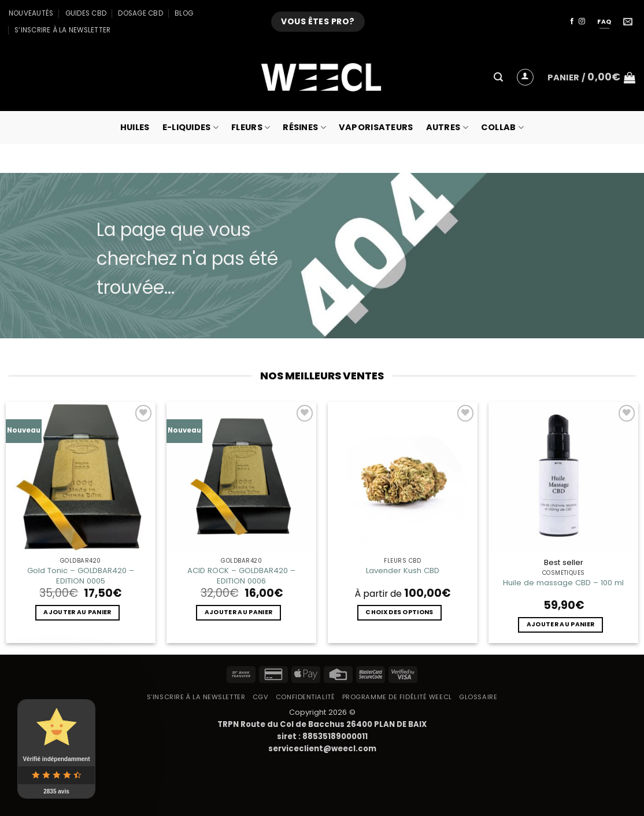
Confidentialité (305, 697)
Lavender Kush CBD (403, 571)
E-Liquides (190, 127)
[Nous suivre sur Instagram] (582, 21)
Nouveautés (31, 13)
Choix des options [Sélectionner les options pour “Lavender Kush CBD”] (399, 612)
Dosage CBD (140, 13)
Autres (447, 127)
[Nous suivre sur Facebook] (572, 21)
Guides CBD (86, 13)
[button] (498, 77)
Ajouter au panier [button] (77, 612)
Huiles (135, 127)
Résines (304, 127)
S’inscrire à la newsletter (62, 30)
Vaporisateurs (376, 127)
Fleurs (251, 127)
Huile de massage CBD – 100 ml (563, 583)
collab (502, 127)
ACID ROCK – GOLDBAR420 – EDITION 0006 (241, 575)
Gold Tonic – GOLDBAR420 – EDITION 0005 (81, 575)
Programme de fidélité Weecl (397, 697)
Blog (184, 13)
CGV (261, 697)
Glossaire (478, 697)
